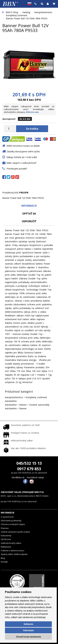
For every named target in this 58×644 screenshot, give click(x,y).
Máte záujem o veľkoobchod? (21, 163)
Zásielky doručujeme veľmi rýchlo (23, 151)
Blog (3, 558)
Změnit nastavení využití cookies (15, 532)
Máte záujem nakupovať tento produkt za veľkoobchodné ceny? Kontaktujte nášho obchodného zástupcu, (29, 109)
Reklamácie (6, 547)
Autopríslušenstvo (43, 12)
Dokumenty (6, 536)
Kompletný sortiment (17, 15)
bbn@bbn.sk (18, 477)
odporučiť (29, 221)
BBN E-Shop (12, 12)
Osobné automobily (39, 405)
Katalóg (26, 12)
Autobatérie (11, 401)
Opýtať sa (29, 214)
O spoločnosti (7, 517)
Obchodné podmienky (11, 521)
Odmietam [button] (28, 630)
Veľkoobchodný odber (11, 543)
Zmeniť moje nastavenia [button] (28, 637)
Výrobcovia (6, 539)
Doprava (5, 528)
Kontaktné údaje (35, 477)
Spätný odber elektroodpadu (14, 554)
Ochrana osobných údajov (13, 524)
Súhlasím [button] (28, 624)
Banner (23, 405)
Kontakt (4, 562)
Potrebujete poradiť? (17, 169)
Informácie (29, 206)
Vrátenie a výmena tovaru (12, 551)
